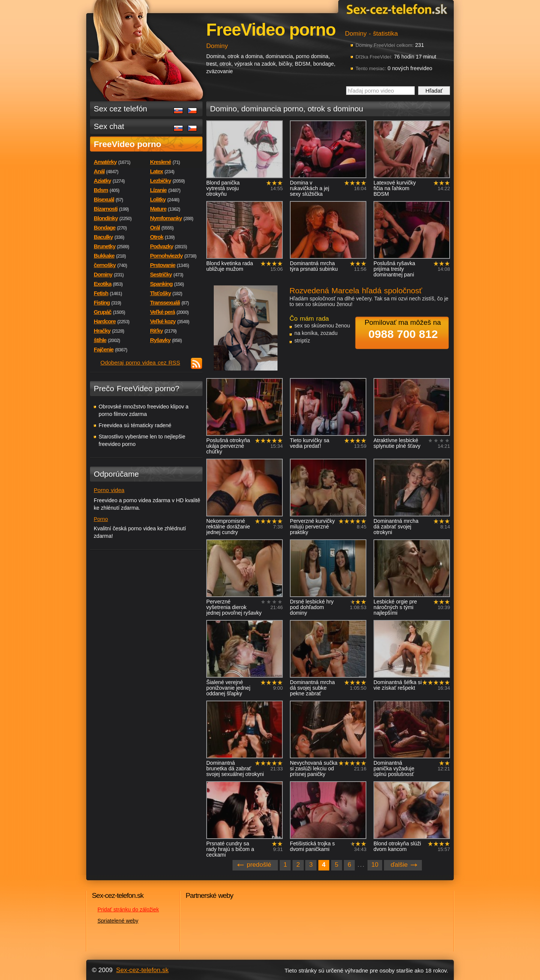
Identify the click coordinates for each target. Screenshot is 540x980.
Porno (101, 519)
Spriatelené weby (118, 921)
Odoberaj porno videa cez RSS (140, 362)
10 (375, 865)
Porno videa (109, 490)
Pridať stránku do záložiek (128, 909)
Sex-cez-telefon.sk (396, 9)
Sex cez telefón (120, 109)
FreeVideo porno (127, 144)
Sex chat (109, 126)
